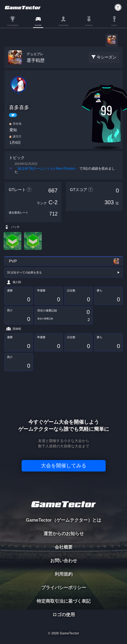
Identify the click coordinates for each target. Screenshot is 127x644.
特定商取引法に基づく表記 (64, 601)
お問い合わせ (64, 561)
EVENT (114, 25)
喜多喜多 (19, 107)
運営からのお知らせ (64, 534)
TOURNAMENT (13, 25)
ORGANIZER (64, 25)
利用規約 (64, 574)
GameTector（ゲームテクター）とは (63, 520)
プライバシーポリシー (64, 588)
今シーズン (107, 57)
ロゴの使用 (64, 615)
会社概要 (64, 547)
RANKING (89, 25)
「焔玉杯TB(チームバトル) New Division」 (47, 169)
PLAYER (38, 25)
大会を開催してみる (64, 466)
